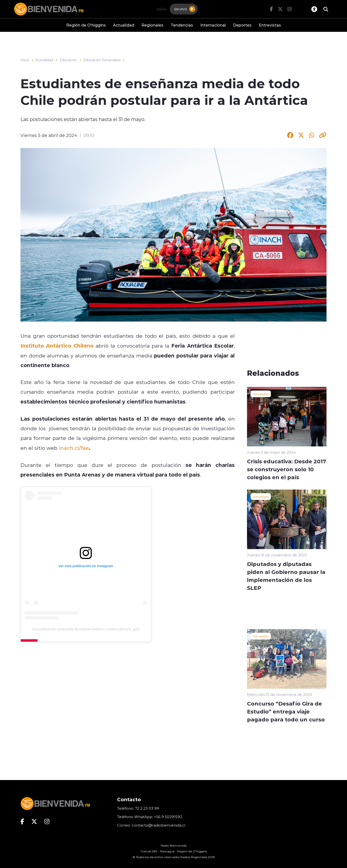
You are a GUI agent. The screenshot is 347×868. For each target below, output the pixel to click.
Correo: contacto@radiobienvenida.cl (151, 825)
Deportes (242, 25)
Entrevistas (270, 25)
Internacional (213, 25)
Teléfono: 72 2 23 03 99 (138, 808)
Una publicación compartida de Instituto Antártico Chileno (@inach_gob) (86, 629)
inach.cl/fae (74, 448)
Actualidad (124, 25)
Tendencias (182, 25)
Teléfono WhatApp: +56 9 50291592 (150, 817)
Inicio (25, 60)
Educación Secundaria (102, 60)
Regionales (152, 25)
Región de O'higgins (86, 25)
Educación (68, 60)
